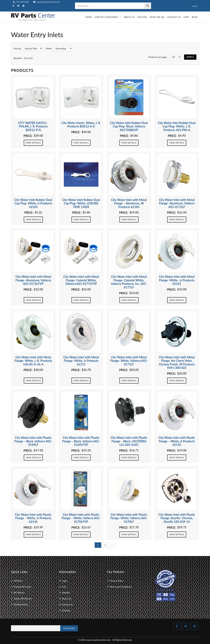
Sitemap (66, 610)
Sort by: (18, 48)
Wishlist (66, 593)
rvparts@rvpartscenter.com (47, 2)
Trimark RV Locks (22, 587)
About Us (129, 17)
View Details (33, 143)
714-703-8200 (21, 2)
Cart (186, 17)
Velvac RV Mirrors (23, 599)
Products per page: (158, 57)
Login (195, 6)
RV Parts (18, 581)
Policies (142, 17)
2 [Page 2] (105, 545)
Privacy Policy (117, 581)
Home (89, 17)
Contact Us (174, 17)
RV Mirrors (19, 593)
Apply (190, 57)
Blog (195, 17)
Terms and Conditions (121, 587)
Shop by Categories (108, 17)
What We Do (157, 17)
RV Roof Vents (21, 604)
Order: (49, 48)
